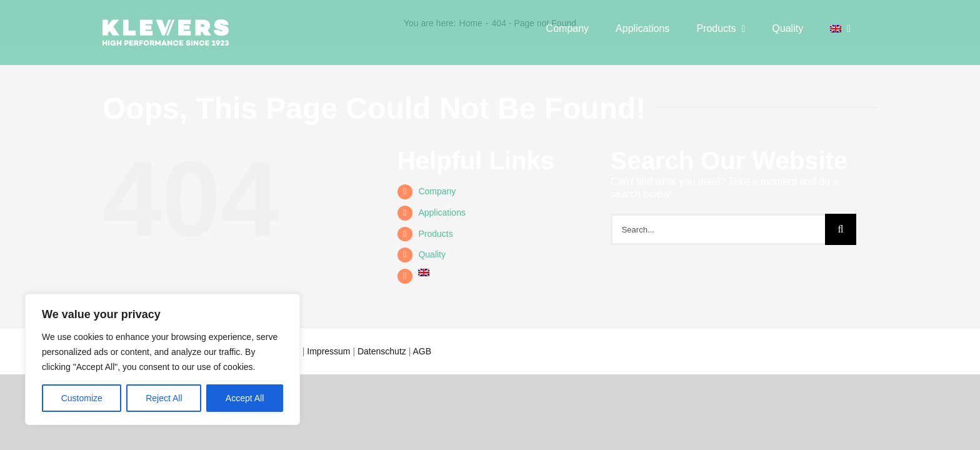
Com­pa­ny (437, 191)
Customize (82, 398)
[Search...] (718, 229)
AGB (422, 351)
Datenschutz (382, 351)
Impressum (328, 351)
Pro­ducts (435, 234)
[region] (162, 359)
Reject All (164, 398)
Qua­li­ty (432, 254)
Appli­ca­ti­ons (442, 212)
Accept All (245, 398)
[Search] (841, 229)
